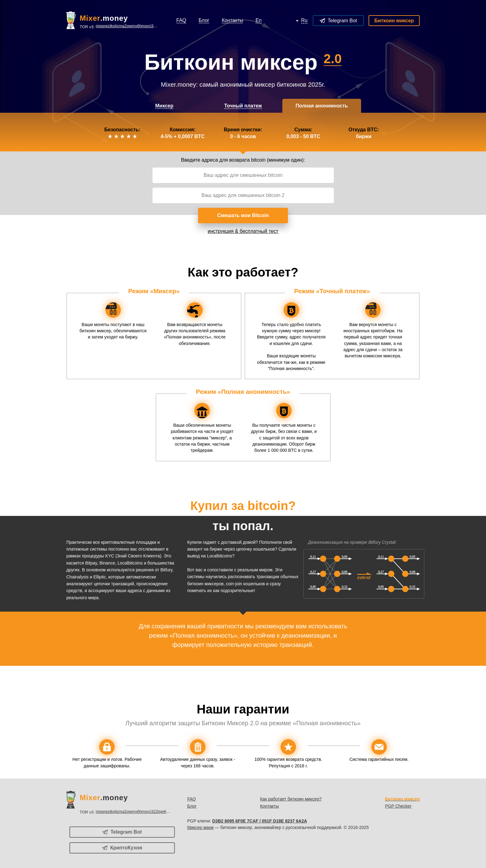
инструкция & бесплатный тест (243, 231)
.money (104, 18)
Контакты (269, 806)
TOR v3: (119, 26)
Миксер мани (200, 827)
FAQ (192, 799)
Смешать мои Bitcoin (243, 215)
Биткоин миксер (394, 21)
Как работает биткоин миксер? (291, 799)
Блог (192, 806)
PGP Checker (398, 806)
